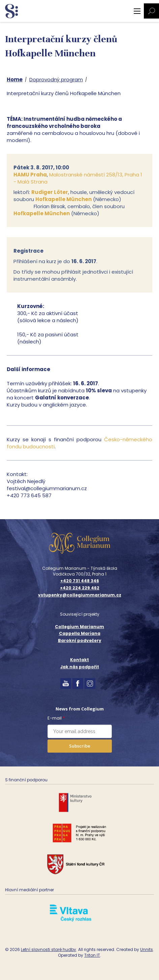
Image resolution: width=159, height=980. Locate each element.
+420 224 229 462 (80, 588)
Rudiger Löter (50, 192)
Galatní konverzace (62, 398)
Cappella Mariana (80, 633)
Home (15, 79)
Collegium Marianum (79, 627)
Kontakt (79, 660)
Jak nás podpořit (80, 667)
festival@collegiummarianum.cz (47, 488)
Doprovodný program (56, 79)
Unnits (147, 949)
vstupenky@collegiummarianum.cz (80, 595)
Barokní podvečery (80, 640)
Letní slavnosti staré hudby (49, 949)
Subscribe (80, 746)
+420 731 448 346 (80, 581)
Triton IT (92, 955)
